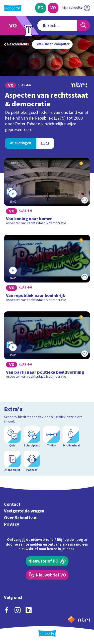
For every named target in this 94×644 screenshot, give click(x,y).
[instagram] (18, 610)
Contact (12, 504)
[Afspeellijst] (12, 461)
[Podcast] (32, 461)
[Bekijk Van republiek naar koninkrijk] (47, 270)
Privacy (12, 524)
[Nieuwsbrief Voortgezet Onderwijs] (47, 575)
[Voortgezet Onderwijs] (53, 8)
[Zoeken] (83, 25)
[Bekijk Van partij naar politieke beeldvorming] (47, 347)
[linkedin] (29, 610)
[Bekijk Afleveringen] (21, 143)
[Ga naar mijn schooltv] (76, 8)
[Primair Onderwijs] (41, 8)
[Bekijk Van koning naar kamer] (47, 193)
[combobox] (57, 25)
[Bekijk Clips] (45, 143)
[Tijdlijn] (51, 437)
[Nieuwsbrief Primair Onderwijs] (47, 561)
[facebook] (7, 610)
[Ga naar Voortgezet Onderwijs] (14, 25)
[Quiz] (12, 437)
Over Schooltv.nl (21, 518)
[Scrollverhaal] (71, 437)
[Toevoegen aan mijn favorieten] (84, 200)
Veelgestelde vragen (24, 511)
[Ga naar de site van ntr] (84, 619)
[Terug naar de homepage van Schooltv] (13, 8)
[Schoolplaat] (32, 437)
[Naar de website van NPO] (71, 619)
